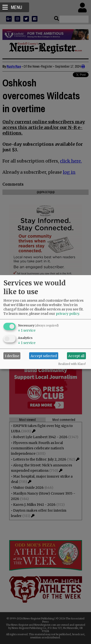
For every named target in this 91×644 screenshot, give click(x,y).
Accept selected (44, 356)
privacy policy (67, 314)
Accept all (76, 356)
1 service (27, 330)
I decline (12, 356)
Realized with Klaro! (72, 364)
